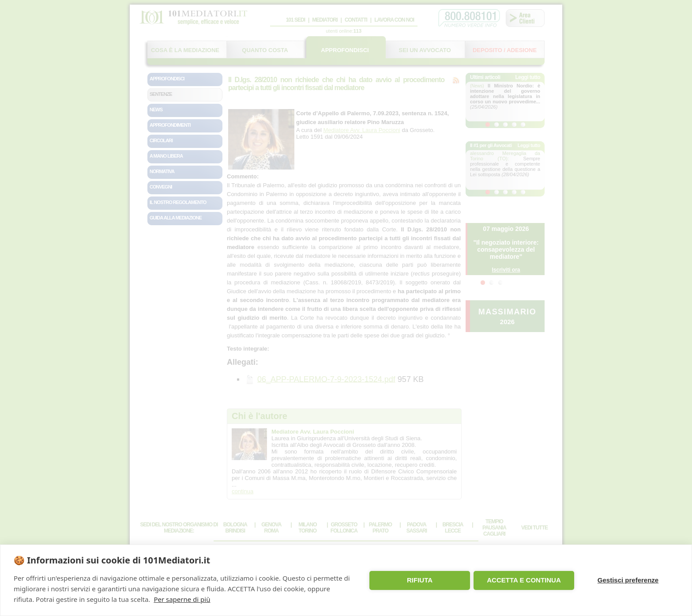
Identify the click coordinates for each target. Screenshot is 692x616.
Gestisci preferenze (628, 580)
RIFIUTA (420, 580)
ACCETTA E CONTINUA (524, 580)
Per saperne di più (182, 599)
